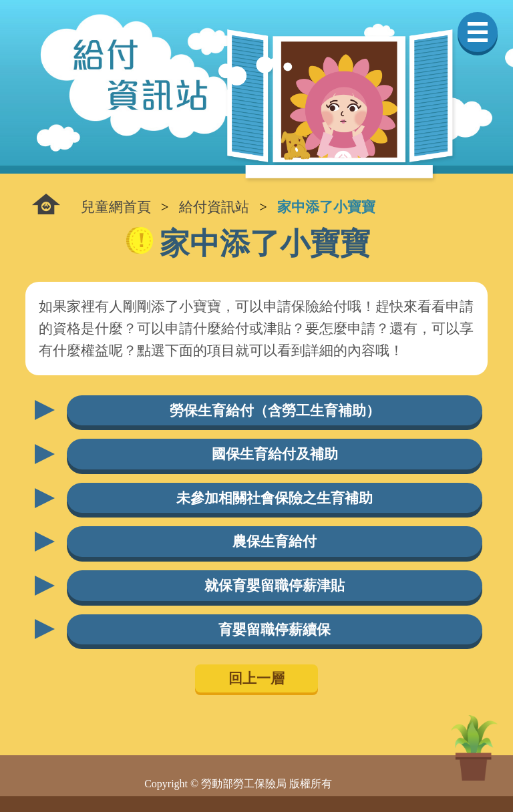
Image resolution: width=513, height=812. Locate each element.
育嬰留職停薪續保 (275, 629)
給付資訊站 (214, 207)
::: (46, 204)
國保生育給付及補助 (275, 454)
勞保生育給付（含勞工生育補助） (275, 410)
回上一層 (256, 678)
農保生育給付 (275, 541)
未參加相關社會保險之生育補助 (275, 498)
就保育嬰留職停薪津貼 (275, 585)
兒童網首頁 (116, 207)
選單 (478, 32)
